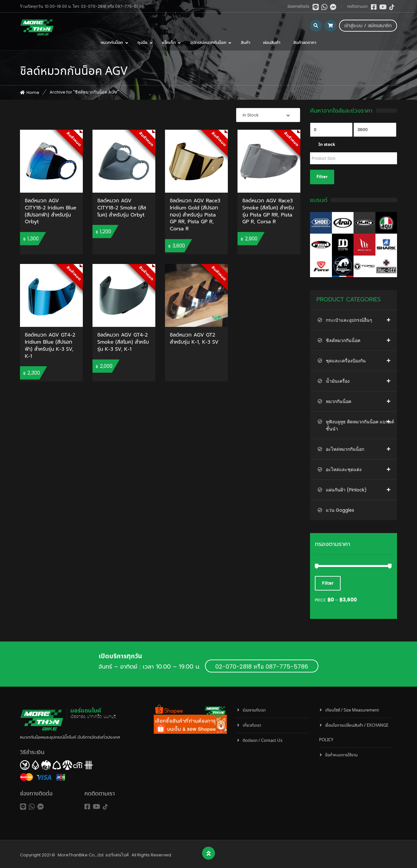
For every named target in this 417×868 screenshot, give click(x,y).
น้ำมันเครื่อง (338, 381)
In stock (327, 145)
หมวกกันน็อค (339, 401)
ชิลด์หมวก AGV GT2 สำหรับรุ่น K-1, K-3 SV (194, 339)
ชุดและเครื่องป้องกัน (346, 361)
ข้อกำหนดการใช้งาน (341, 755)
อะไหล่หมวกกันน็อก (345, 449)
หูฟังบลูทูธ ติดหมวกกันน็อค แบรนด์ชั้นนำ (360, 425)
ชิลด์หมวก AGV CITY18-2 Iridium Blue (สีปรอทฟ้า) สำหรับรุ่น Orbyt (51, 212)
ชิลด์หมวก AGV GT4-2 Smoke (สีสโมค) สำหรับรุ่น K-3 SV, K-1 (123, 342)
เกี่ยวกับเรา (252, 726)
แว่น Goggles (340, 510)
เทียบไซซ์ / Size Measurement (352, 710)
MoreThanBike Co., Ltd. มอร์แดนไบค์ (93, 855)
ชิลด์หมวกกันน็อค (343, 340)
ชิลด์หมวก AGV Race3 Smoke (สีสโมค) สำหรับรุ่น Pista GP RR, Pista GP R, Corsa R (268, 212)
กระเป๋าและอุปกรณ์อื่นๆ (349, 320)
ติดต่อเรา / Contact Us (262, 741)
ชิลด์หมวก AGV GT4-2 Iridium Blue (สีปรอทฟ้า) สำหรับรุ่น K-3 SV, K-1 (50, 346)
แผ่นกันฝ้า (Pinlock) (346, 490)
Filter (322, 177)
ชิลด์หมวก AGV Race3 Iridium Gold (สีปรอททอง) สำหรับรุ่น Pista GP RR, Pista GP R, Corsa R (195, 215)
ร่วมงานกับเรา (254, 710)
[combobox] (268, 115)
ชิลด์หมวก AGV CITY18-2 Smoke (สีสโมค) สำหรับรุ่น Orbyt (122, 208)
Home (33, 92)
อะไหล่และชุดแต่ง (344, 469)
